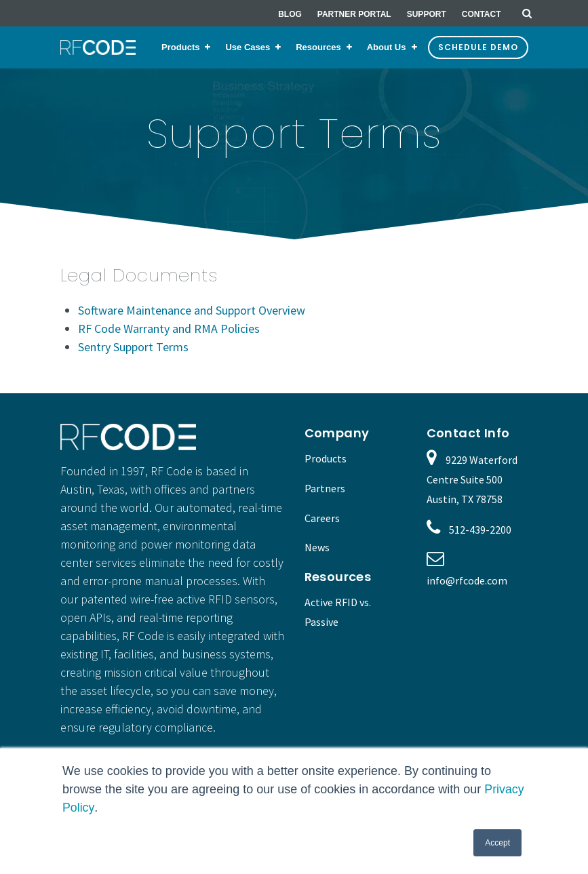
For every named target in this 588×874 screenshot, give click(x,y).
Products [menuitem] (180, 47)
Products (326, 458)
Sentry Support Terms (133, 347)
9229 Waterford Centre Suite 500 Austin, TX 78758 (472, 479)
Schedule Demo (478, 47)
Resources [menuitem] (318, 47)
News (317, 547)
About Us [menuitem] (387, 47)
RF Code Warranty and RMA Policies (169, 329)
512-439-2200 (480, 530)
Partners (325, 488)
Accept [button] (497, 843)
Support (427, 14)
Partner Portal (354, 14)
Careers (322, 518)
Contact (482, 14)
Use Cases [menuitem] (248, 47)
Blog (290, 14)
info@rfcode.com (467, 580)
